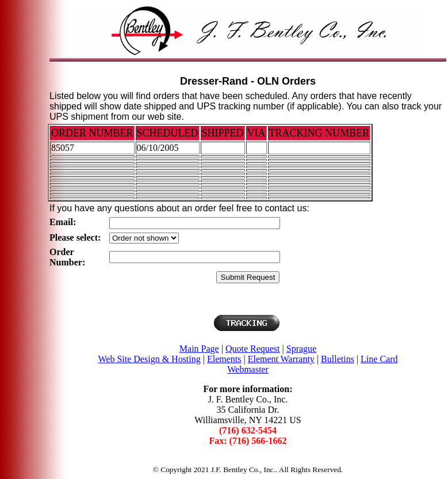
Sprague (301, 349)
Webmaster (248, 369)
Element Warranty (281, 359)
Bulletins (338, 359)
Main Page (199, 349)
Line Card (379, 359)
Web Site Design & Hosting (150, 359)
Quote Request (253, 349)
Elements (224, 359)
